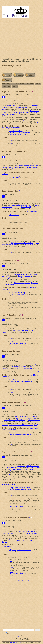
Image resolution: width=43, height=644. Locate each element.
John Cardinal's (13, 642)
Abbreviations (30, 84)
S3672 (11, 393)
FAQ (12, 84)
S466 (11, 144)
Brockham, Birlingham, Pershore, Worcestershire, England (19, 425)
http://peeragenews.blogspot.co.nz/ (18, 343)
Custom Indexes (19, 84)
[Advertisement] (21, 38)
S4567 (11, 567)
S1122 (11, 342)
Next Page (15, 86)
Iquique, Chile (11, 106)
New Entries (6, 84)
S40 (11, 499)
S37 (11, 141)
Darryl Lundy (21, 637)
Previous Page (6, 86)
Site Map (38, 84)
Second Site (19, 642)
